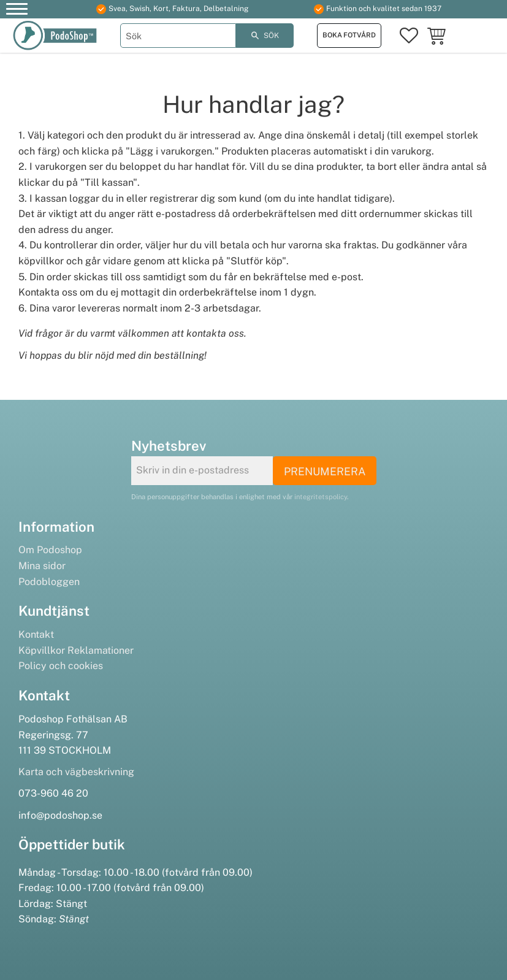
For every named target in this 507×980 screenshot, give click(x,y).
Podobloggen (49, 582)
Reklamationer (101, 650)
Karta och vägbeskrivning (76, 772)
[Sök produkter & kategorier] (178, 36)
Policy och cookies (61, 666)
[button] (17, 11)
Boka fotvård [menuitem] (349, 35)
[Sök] (265, 36)
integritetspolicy (321, 497)
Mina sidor (42, 566)
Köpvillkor (42, 650)
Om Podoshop (50, 550)
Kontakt (36, 634)
